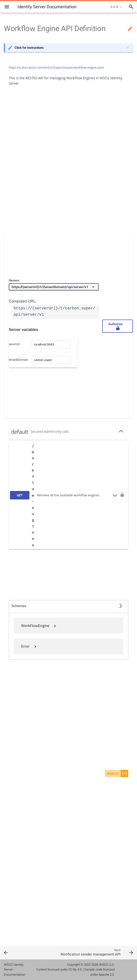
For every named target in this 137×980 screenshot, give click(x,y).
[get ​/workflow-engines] (64, 495)
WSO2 (103, 965)
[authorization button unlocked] (122, 495)
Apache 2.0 (106, 975)
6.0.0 (114, 7)
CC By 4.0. (75, 969)
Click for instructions (29, 48)
